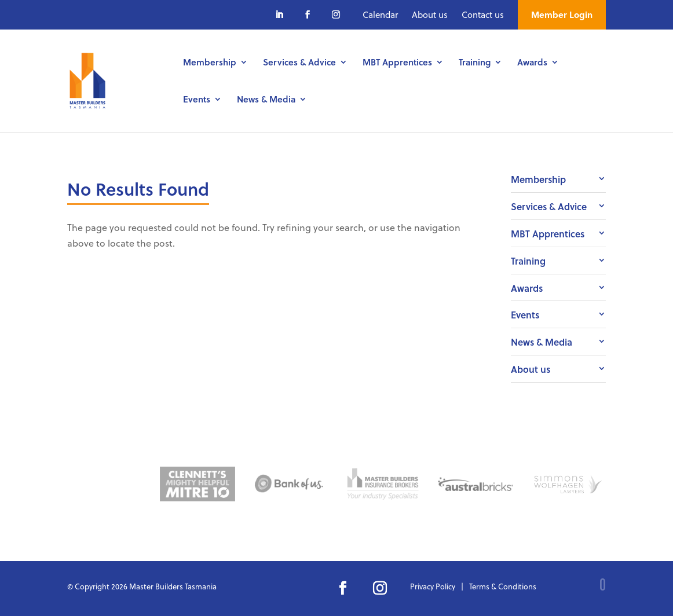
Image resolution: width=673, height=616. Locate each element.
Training (475, 63)
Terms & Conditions (503, 586)
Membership (210, 63)
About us (430, 15)
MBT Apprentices (397, 63)
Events (197, 100)
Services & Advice (299, 63)
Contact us (483, 15)
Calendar (380, 15)
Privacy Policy (433, 586)
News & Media (266, 100)
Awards (532, 63)
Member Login (562, 15)
